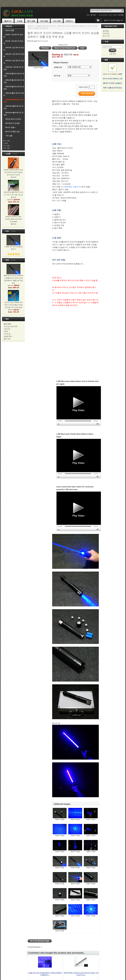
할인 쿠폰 (7, 339)
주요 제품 (44, 21)
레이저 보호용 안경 (12, 132)
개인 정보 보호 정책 (10, 326)
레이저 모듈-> (10, 127)
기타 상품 (9, 136)
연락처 (6, 331)
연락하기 (69, 21)
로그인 (93, 15)
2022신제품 (10, 30)
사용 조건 (7, 329)
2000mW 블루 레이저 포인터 (46, 26)
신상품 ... (6, 143)
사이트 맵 (7, 334)
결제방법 (106, 31)
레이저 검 (57, 76)
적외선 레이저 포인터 (13, 119)
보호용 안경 (58, 67)
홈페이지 (8, 21)
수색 (106, 42)
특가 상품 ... (7, 141)
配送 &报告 (7, 324)
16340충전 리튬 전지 (72, 187)
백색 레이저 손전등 (12, 123)
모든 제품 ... (7, 148)
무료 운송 (106, 33)
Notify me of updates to (113, 78)
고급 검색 (112, 54)
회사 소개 (106, 36)
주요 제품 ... (7, 146)
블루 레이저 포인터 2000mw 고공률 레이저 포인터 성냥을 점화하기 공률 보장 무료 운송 (14, 276)
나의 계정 (57, 21)
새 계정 (121, 15)
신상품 (19, 21)
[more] (15, 154)
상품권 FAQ (8, 336)
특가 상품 (31, 21)
